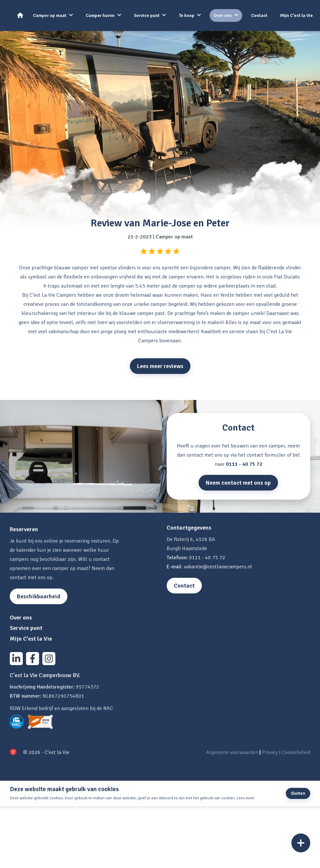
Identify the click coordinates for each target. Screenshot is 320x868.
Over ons (223, 15)
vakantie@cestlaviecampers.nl (218, 567)
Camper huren (100, 15)
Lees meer (246, 798)
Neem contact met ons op (238, 483)
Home (22, 15)
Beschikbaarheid (39, 596)
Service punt (147, 15)
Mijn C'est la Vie (296, 15)
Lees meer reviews (160, 366)
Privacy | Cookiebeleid (286, 752)
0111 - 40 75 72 (244, 464)
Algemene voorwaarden (232, 752)
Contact (259, 15)
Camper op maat (50, 15)
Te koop (187, 15)
